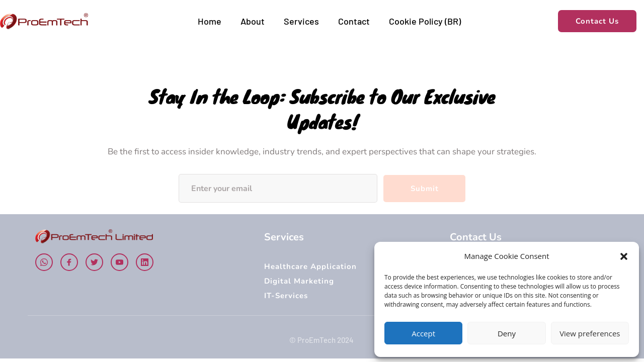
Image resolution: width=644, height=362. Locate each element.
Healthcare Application (310, 266)
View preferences (590, 333)
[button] (624, 256)
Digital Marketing (300, 281)
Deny (507, 333)
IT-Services (286, 296)
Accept (423, 333)
